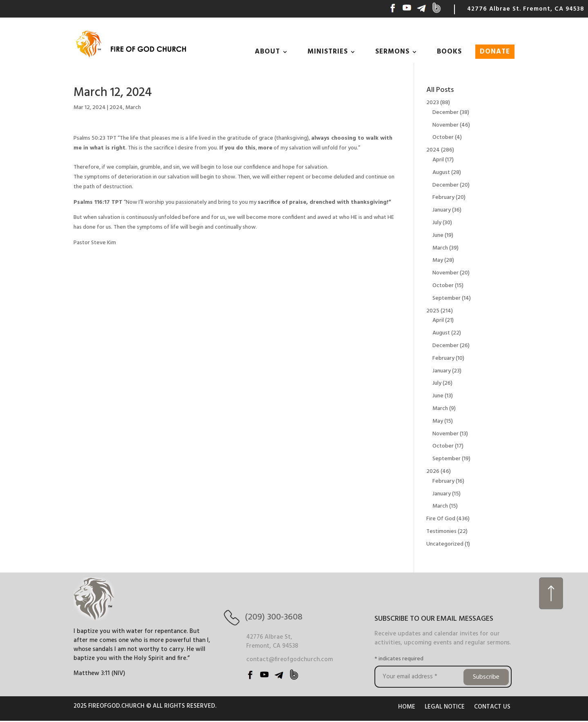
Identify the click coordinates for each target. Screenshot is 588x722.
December (445, 113)
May (438, 260)
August (441, 173)
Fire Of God (441, 519)
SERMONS (392, 52)
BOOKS (449, 52)
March (133, 108)
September (447, 298)
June (438, 235)
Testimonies (441, 531)
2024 (116, 108)
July (437, 223)
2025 (433, 311)
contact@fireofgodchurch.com (290, 660)
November (445, 125)
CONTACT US (492, 707)
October (443, 137)
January (442, 210)
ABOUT (267, 52)
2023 (433, 103)
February (443, 197)
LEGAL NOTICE (445, 707)
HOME (407, 707)
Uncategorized (445, 544)
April (438, 160)
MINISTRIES (328, 52)
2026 (433, 471)
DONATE (495, 52)
